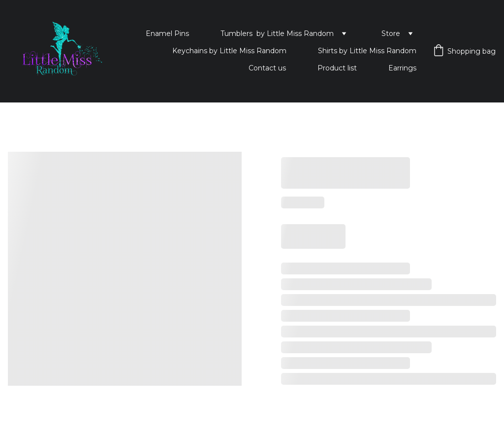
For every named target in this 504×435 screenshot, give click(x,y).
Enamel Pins (167, 33)
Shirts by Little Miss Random (367, 51)
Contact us (267, 68)
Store (391, 33)
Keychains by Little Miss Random (229, 51)
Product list (337, 68)
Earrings (402, 68)
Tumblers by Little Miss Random (277, 33)
